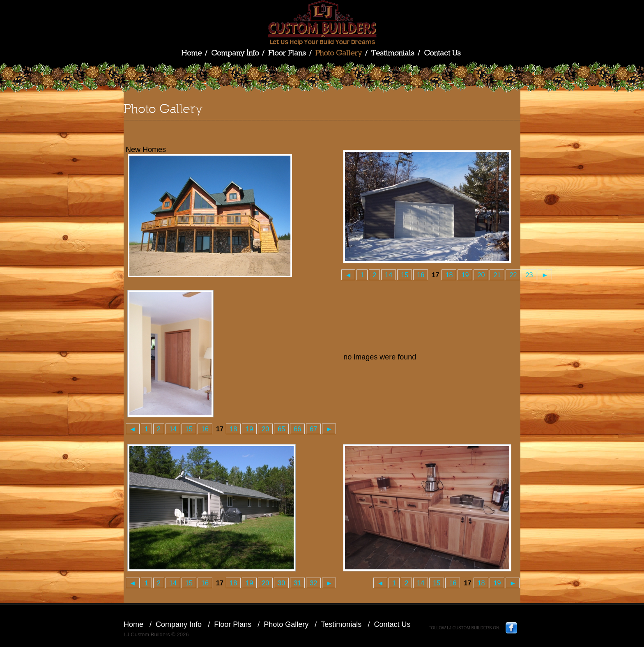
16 (421, 275)
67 (313, 429)
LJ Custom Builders (322, 23)
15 (405, 275)
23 (529, 275)
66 (297, 429)
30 (281, 583)
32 (313, 583)
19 (465, 275)
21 (497, 275)
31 (297, 583)
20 (481, 275)
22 (513, 275)
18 (449, 275)
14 (389, 275)
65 (281, 429)
